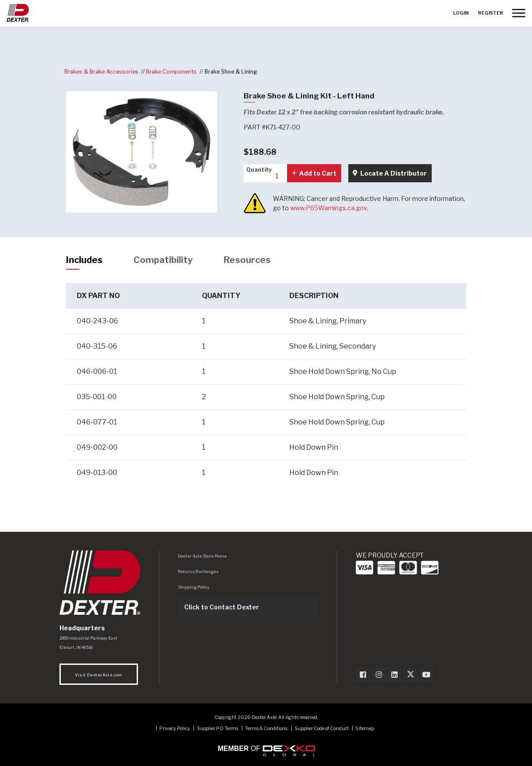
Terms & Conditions (266, 729)
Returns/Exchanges (198, 572)
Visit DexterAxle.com (99, 675)
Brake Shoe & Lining (231, 72)
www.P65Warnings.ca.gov (329, 208)
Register (491, 13)
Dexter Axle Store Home (202, 556)
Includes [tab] (84, 260)
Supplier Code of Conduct (322, 729)
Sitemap (365, 729)
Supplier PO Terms (218, 729)
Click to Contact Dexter (222, 607)
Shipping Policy (194, 587)
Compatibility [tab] (163, 260)
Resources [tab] (247, 260)
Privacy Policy (175, 729)
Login (461, 13)
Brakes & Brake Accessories (101, 72)
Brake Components (171, 72)
